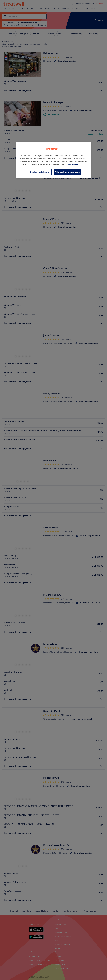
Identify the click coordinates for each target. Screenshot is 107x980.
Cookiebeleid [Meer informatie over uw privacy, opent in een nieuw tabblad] (73, 165)
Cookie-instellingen (40, 172)
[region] (54, 160)
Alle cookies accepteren (67, 172)
